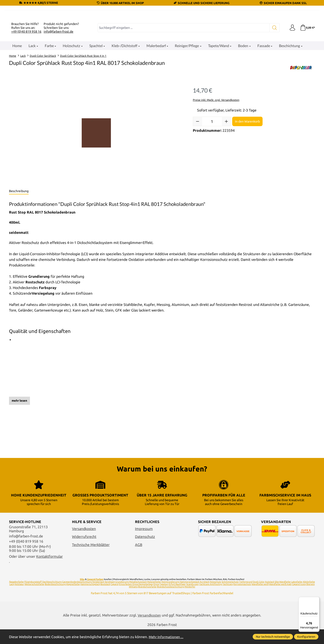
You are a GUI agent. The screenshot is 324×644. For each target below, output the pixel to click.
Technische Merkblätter (91, 559)
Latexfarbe (297, 596)
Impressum (144, 543)
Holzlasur (19, 599)
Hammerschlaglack (190, 596)
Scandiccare (192, 599)
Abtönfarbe (309, 596)
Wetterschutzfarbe (34, 599)
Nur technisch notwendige (273, 637)
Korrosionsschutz (242, 599)
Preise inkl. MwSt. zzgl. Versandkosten (216, 155)
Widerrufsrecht (84, 551)
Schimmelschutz (230, 596)
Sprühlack (110, 596)
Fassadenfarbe (17, 596)
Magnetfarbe (154, 596)
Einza (156, 599)
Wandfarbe (285, 596)
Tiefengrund (246, 596)
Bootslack (105, 599)
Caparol (115, 599)
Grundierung (122, 596)
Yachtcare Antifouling (211, 599)
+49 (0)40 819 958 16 (26, 87)
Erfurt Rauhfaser (177, 599)
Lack (12, 599)
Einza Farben (126, 599)
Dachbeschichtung (52, 596)
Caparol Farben (95, 594)
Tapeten (164, 599)
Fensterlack (98, 596)
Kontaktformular (49, 571)
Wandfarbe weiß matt (280, 599)
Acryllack (205, 596)
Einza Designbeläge (143, 599)
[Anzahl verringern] (198, 177)
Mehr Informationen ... (167, 637)
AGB (139, 559)
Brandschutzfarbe (147, 601)
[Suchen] (273, 83)
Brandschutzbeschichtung (171, 601)
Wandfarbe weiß (260, 599)
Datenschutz (145, 551)
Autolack (270, 596)
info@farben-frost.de (58, 87)
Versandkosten (84, 543)
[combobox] (183, 83)
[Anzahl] (212, 177)
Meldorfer (190, 601)
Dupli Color (259, 596)
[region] (96, 188)
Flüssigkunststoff (33, 596)
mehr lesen (19, 456)
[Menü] (317, 600)
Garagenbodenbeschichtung (77, 596)
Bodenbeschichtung (55, 599)
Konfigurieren (306, 637)
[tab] (19, 247)
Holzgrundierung (170, 596)
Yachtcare (228, 599)
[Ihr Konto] (291, 83)
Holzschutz (215, 596)
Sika (82, 594)
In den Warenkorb (247, 177)
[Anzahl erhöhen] (226, 177)
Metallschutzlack (138, 596)
